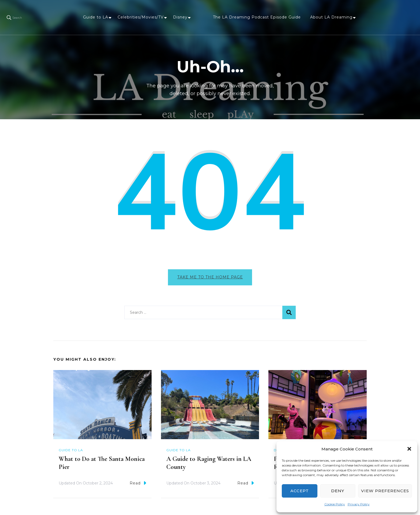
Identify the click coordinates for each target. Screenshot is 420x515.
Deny (338, 491)
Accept (300, 491)
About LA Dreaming (331, 17)
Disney (180, 17)
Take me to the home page (210, 277)
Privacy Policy (359, 504)
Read (138, 484)
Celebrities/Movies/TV (141, 17)
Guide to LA (96, 17)
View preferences (385, 491)
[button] (409, 449)
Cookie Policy (335, 504)
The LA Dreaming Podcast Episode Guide (257, 17)
